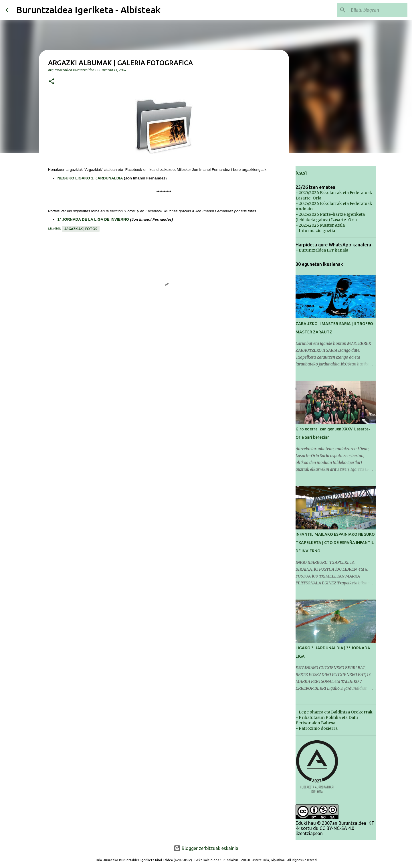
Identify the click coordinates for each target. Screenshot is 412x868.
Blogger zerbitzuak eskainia (206, 848)
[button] (51, 82)
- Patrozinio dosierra (317, 728)
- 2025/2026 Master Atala (320, 225)
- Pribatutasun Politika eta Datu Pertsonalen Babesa (327, 720)
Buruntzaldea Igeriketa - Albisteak (88, 10)
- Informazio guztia (315, 231)
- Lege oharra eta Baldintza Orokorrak (334, 712)
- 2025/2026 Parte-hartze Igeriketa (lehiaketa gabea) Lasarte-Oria (330, 217)
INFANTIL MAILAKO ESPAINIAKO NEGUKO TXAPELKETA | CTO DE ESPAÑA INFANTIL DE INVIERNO (335, 543)
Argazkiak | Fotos (81, 229)
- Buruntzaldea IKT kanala (322, 250)
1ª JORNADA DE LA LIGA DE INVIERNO (93, 219)
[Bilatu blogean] (377, 10)
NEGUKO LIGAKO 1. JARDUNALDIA (90, 178)
